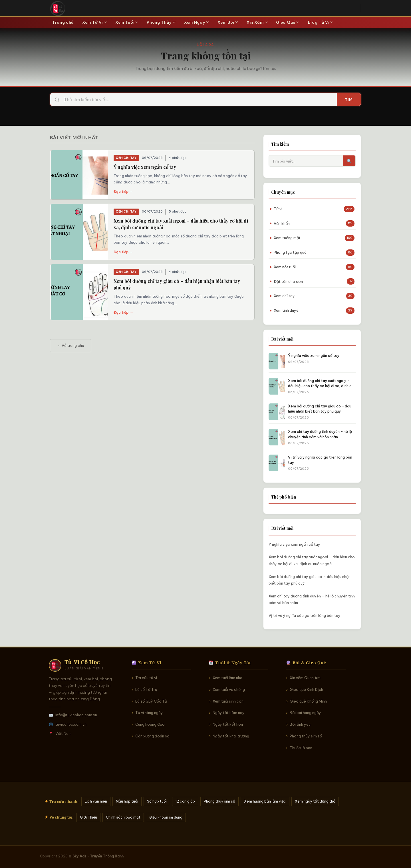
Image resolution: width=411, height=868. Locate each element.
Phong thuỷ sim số (219, 801)
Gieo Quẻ (288, 22)
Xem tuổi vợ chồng (229, 689)
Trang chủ (63, 22)
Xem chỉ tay (126, 158)
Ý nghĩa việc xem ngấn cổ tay (145, 167)
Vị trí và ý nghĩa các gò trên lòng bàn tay (305, 615)
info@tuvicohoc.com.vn (76, 715)
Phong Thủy (161, 22)
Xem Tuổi (127, 22)
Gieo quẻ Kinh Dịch (306, 689)
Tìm (349, 100)
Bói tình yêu (300, 724)
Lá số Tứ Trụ (146, 689)
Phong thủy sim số (306, 736)
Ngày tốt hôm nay (229, 713)
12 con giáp (185, 801)
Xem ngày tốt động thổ (315, 801)
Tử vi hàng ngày (149, 713)
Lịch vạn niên (96, 801)
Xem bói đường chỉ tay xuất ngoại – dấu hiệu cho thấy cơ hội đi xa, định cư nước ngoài (312, 560)
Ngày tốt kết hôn (228, 724)
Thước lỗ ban (301, 748)
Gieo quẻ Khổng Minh (308, 701)
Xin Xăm (257, 22)
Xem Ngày (197, 22)
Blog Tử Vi (321, 22)
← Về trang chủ (71, 345)
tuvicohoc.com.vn (71, 724)
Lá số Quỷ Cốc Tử (151, 701)
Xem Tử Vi (94, 22)
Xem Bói (228, 22)
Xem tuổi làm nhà (227, 678)
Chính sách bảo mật (123, 817)
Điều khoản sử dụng (166, 817)
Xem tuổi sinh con (228, 701)
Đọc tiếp (123, 192)
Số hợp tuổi (157, 801)
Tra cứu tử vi (146, 678)
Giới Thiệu (88, 817)
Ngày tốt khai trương (231, 736)
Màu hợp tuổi (127, 801)
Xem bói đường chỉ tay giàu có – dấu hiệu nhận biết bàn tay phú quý (310, 580)
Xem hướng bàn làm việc (265, 801)
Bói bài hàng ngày (305, 713)
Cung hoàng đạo (150, 724)
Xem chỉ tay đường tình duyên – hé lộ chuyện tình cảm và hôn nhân (312, 599)
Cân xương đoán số (152, 736)
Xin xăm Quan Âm (305, 678)
